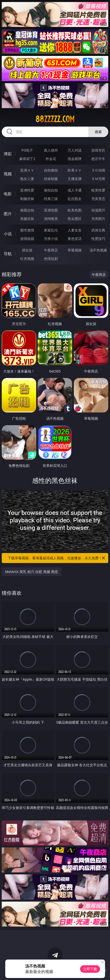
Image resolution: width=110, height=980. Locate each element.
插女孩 (27, 250)
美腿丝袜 (27, 219)
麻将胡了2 (27, 159)
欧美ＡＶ (75, 170)
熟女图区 (75, 219)
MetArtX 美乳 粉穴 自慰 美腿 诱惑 (32, 572)
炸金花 (51, 159)
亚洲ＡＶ (27, 170)
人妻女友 (75, 230)
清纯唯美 (51, 219)
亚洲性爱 (27, 190)
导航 (8, 254)
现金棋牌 (75, 159)
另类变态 (98, 199)
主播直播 (75, 179)
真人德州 (51, 150)
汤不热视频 (98, 250)
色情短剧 (51, 259)
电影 (8, 194)
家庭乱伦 (51, 230)
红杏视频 (27, 259)
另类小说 (51, 239)
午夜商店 (51, 250)
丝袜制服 (51, 179)
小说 (8, 234)
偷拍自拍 (51, 190)
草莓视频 (75, 250)
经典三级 (51, 199)
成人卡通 (75, 190)
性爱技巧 (98, 239)
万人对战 (75, 150)
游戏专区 (98, 150)
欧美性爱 (98, 190)
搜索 (98, 132)
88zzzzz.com (55, 119)
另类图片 (98, 219)
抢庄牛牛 (98, 159)
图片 (8, 214)
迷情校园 (27, 239)
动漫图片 (98, 210)
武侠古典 (98, 230)
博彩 (8, 154)
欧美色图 (75, 210)
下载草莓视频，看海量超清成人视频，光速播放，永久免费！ (57, 558)
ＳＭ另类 (98, 179)
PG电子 (27, 150)
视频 (8, 174)
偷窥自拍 (27, 210)
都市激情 (27, 230)
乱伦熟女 (75, 199)
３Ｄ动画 (98, 170)
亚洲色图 (51, 210)
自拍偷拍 (51, 170)
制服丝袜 (27, 199)
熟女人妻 (27, 179)
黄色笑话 (75, 239)
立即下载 (90, 969)
